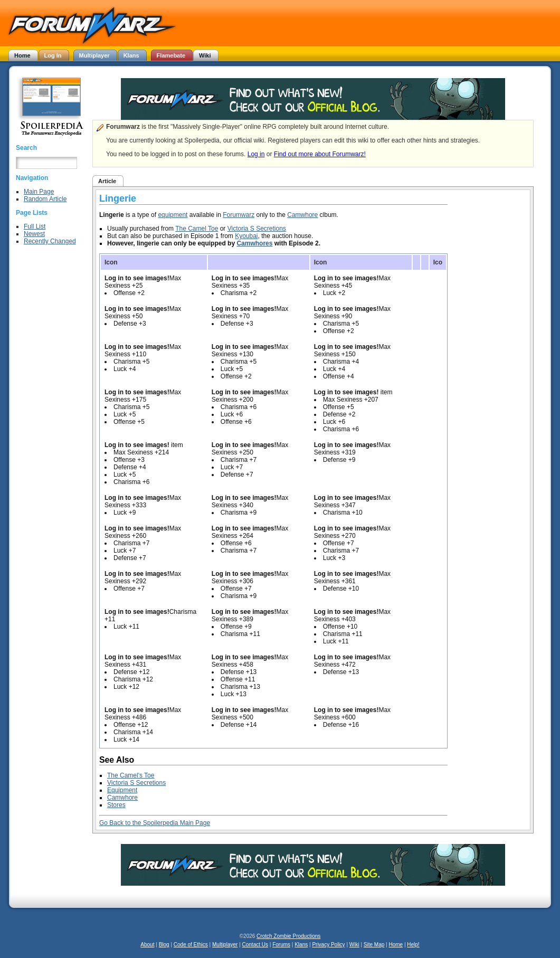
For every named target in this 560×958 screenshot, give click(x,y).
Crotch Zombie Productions (288, 936)
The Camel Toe (197, 229)
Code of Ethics (191, 945)
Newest (34, 234)
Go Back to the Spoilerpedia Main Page (155, 823)
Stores (116, 805)
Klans (301, 945)
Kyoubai (246, 236)
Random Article (45, 199)
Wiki (354, 945)
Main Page (39, 192)
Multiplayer (225, 945)
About (147, 945)
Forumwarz (239, 215)
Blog (164, 945)
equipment (173, 215)
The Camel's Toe (131, 775)
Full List (35, 226)
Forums (281, 945)
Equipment (122, 790)
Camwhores (254, 243)
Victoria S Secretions (257, 229)
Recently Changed (50, 241)
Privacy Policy (328, 945)
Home (396, 945)
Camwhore (302, 215)
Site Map (374, 945)
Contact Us (255, 945)
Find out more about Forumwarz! (320, 154)
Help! (413, 945)
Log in (256, 154)
